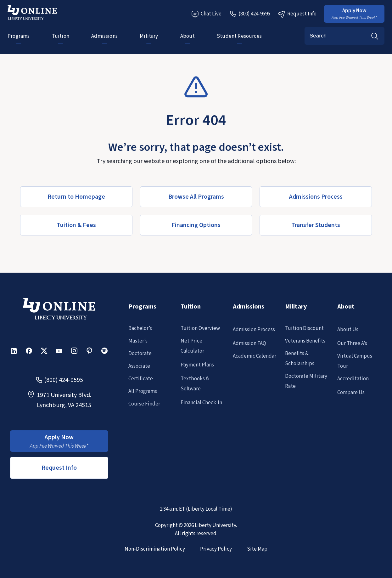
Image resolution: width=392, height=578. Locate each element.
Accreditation (353, 379)
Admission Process (254, 330)
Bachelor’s (140, 328)
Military (149, 36)
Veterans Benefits (305, 341)
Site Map (257, 549)
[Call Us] (250, 14)
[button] (354, 14)
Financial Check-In (201, 403)
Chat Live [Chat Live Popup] (206, 14)
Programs (19, 36)
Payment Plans (197, 365)
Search (375, 36)
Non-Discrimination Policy (155, 549)
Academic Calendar (255, 356)
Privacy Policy (216, 549)
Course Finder (144, 404)
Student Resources (239, 36)
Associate (139, 366)
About (188, 36)
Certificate (141, 379)
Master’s (138, 341)
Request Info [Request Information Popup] (297, 14)
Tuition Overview (200, 328)
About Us (348, 330)
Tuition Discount (304, 328)
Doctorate (140, 354)
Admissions (104, 36)
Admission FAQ (249, 343)
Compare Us (351, 393)
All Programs (143, 391)
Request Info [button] (59, 468)
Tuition (61, 36)
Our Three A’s (352, 343)
